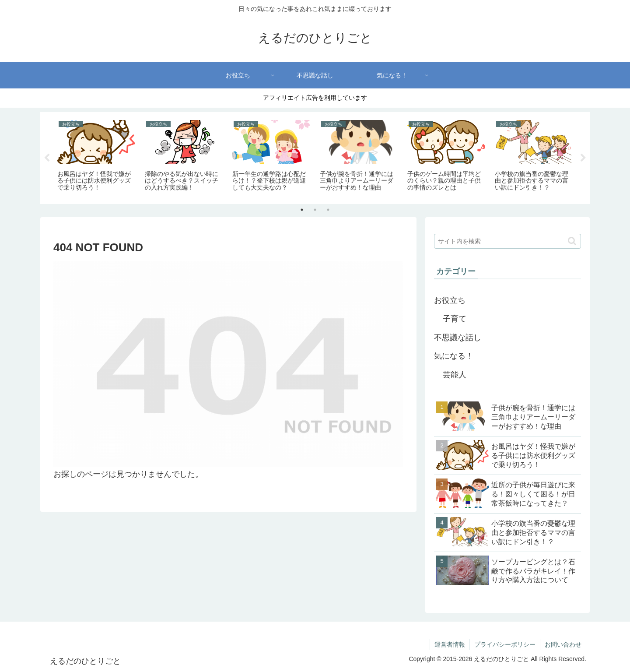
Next (583, 158)
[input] (507, 241)
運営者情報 (450, 644)
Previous (47, 158)
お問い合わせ (563, 644)
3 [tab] (328, 210)
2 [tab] (315, 210)
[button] (572, 241)
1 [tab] (302, 210)
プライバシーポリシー (505, 644)
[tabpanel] (96, 157)
